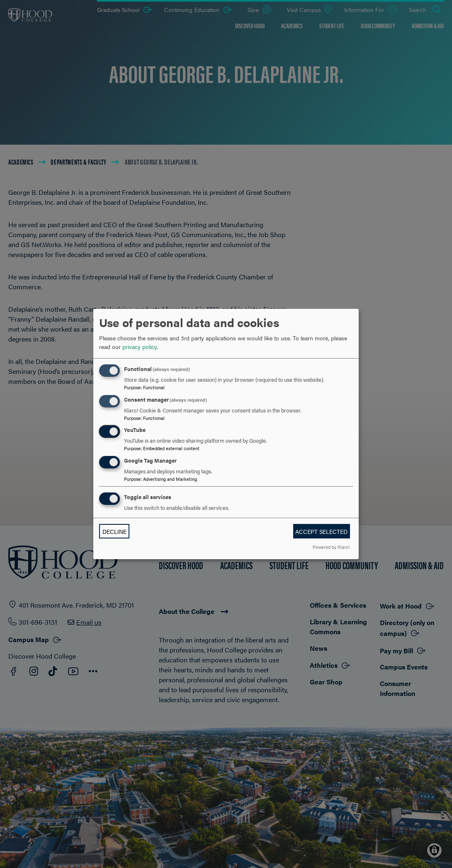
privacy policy (140, 347)
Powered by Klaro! (331, 547)
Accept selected (321, 531)
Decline (114, 531)
